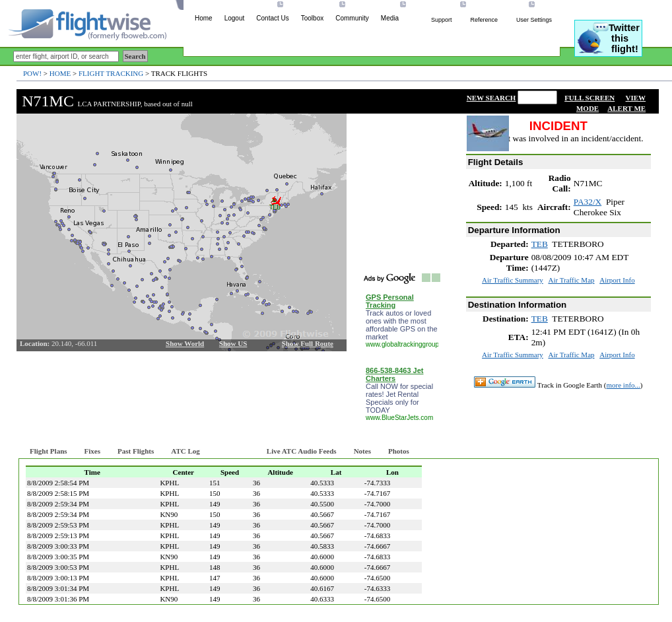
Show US (233, 343)
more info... (623, 385)
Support (442, 20)
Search (135, 56)
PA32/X (588, 202)
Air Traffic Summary (513, 280)
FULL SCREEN (589, 98)
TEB (540, 244)
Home (204, 18)
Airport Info (617, 280)
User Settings (534, 20)
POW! (32, 73)
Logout (235, 18)
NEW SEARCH (491, 98)
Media (390, 18)
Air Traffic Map (571, 280)
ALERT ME (626, 108)
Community (352, 18)
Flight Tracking (111, 73)
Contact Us (272, 18)
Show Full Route (308, 343)
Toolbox (312, 18)
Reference (484, 20)
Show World (185, 343)
